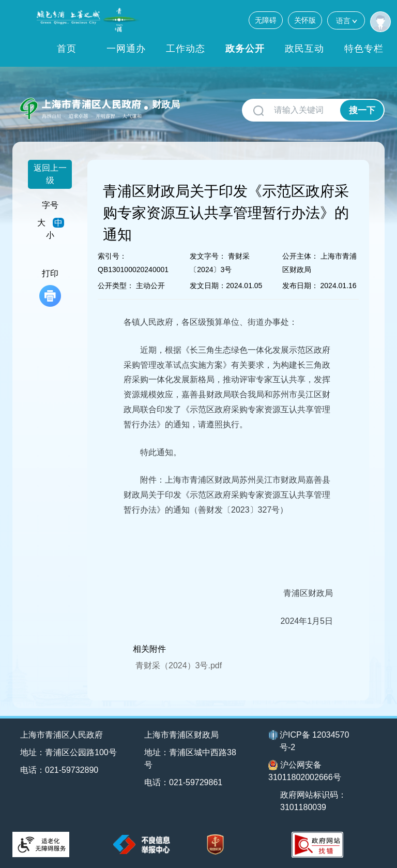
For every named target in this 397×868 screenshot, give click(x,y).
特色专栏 (364, 49)
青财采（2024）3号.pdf (179, 665)
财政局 (166, 104)
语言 (346, 20)
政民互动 (304, 49)
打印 (50, 288)
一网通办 (126, 49)
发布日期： (300, 286)
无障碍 (266, 20)
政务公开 (245, 49)
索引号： (112, 256)
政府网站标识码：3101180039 (313, 801)
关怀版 (305, 20)
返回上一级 (50, 174)
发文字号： (208, 256)
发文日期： (208, 286)
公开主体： (300, 256)
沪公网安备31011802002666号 (305, 770)
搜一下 (362, 110)
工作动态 (186, 49)
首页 (67, 49)
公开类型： (116, 286)
